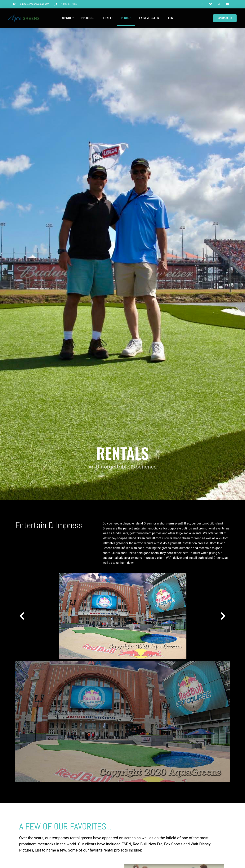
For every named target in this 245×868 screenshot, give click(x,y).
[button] (22, 616)
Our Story (67, 18)
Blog (170, 18)
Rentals (126, 18)
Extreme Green (149, 18)
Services (107, 18)
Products (88, 18)
